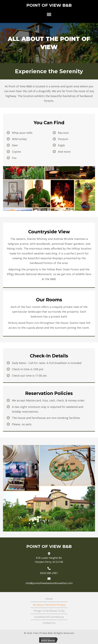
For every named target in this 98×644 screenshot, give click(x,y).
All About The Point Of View (49, 605)
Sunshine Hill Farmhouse (49, 617)
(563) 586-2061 (49, 573)
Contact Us (49, 623)
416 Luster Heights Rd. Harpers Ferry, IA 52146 (49, 560)
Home (49, 599)
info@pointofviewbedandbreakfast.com (49, 583)
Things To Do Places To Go (49, 611)
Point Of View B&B (49, 5)
